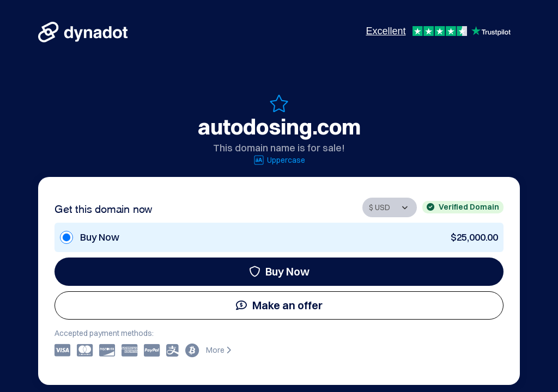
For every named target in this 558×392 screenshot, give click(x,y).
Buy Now (279, 271)
